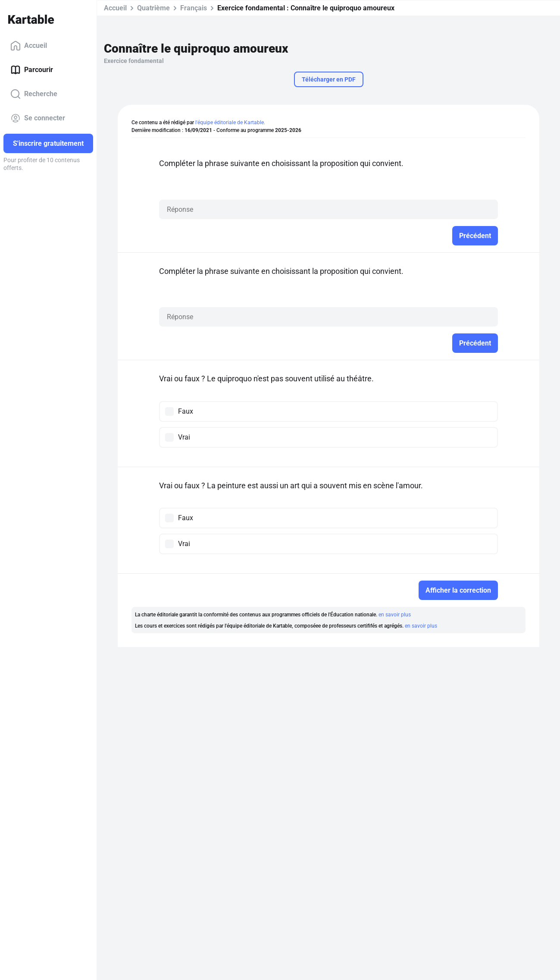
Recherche (34, 94)
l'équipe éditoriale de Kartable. (230, 122)
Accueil (29, 46)
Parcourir (32, 70)
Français (194, 8)
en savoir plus (395, 615)
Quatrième (153, 8)
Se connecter (38, 118)
